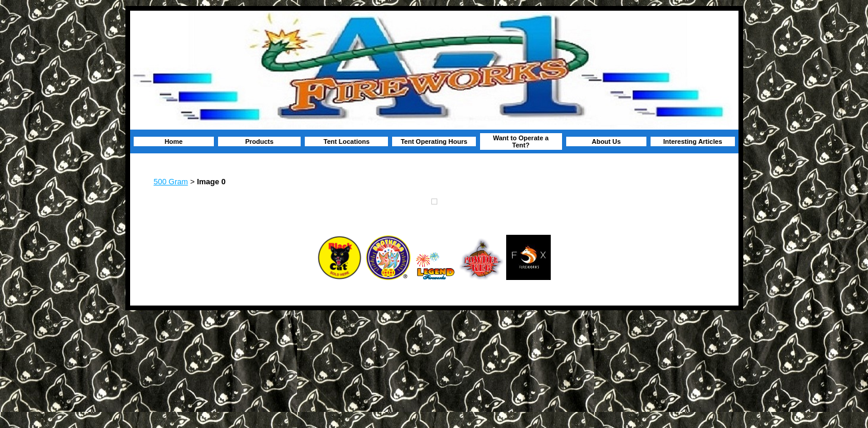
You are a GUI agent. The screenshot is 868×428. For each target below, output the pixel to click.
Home (174, 141)
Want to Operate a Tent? (521, 141)
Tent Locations (347, 141)
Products (260, 141)
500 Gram (171, 182)
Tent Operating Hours (434, 141)
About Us (606, 141)
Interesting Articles (692, 141)
